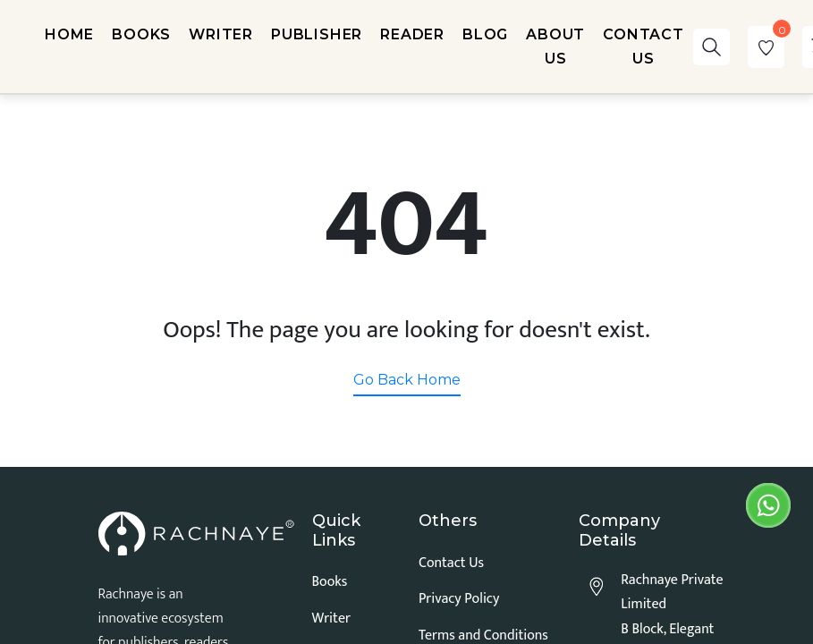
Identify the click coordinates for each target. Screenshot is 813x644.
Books (330, 582)
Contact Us (451, 563)
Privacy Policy (459, 599)
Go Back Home (407, 380)
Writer (331, 619)
